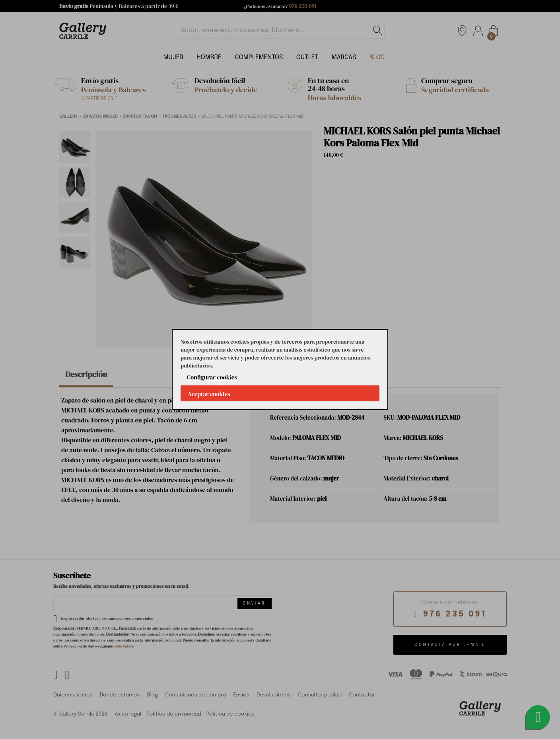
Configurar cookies (212, 377)
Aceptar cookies (209, 394)
